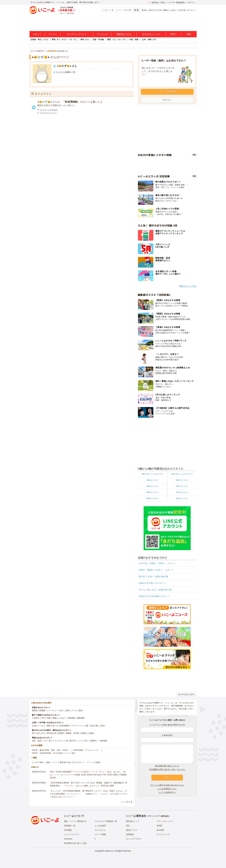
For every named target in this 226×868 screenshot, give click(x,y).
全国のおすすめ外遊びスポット (154, 596)
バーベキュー (53, 710)
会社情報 (160, 830)
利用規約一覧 (70, 826)
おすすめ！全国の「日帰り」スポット (157, 563)
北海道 (46, 39)
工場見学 (36, 718)
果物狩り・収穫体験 (99, 741)
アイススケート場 (60, 741)
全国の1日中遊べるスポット (152, 583)
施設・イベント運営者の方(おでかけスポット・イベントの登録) (73, 762)
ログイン (192, 3)
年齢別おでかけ (124, 34)
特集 (189, 34)
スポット (37, 34)
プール (74, 710)
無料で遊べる (53, 726)
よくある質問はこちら (167, 789)
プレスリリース (163, 834)
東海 (82, 39)
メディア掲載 (100, 834)
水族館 (91, 733)
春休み (145, 10)
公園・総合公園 (91, 726)
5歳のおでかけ (182, 486)
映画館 (61, 733)
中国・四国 (134, 39)
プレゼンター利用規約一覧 (106, 821)
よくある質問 (100, 826)
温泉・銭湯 (37, 741)
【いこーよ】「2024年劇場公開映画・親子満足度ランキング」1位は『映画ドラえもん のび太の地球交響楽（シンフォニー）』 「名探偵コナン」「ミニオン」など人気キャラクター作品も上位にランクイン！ (89, 794)
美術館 (84, 733)
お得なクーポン (38, 726)
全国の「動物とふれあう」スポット (156, 570)
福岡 (154, 39)
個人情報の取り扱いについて (167, 766)
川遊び (102, 726)
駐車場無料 (65, 726)
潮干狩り (73, 741)
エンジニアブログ (134, 839)
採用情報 (130, 834)
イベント (53, 34)
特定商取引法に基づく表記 (75, 843)
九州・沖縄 (147, 39)
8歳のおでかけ (152, 498)
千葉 (70, 39)
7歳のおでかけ (182, 492)
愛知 (87, 39)
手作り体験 (46, 718)
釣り (62, 710)
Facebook (68, 839)
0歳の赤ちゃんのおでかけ (152, 474)
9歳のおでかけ (182, 498)
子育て (173, 34)
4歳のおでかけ (152, 486)
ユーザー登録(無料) (177, 3)
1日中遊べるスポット (188, 10)
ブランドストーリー (165, 821)
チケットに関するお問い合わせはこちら (167, 785)
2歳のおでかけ (152, 480)
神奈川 (64, 39)
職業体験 (81, 718)
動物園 (42, 710)
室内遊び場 (52, 733)
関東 (54, 39)
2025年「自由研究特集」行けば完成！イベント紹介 (54, 753)
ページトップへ (186, 694)
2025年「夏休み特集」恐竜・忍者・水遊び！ (51, 750)
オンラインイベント (77, 34)
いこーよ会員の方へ (167, 792)
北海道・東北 (36, 39)
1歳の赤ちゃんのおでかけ (182, 474)
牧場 (68, 710)
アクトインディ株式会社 (158, 816)
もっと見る (126, 802)
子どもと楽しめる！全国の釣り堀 (155, 590)
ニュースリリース (72, 834)
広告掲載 (68, 830)
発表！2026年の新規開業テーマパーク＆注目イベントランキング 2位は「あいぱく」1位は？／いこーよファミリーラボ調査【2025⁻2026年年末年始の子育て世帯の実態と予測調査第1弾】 (88, 775)
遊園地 (35, 710)
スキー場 (47, 741)
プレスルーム (100, 830)
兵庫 (124, 39)
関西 (109, 39)
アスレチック (77, 726)
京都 (119, 39)
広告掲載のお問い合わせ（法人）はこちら (167, 769)
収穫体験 (71, 718)
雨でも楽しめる (38, 733)
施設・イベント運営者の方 (75, 821)
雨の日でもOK (155, 10)
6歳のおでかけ (152, 492)
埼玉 (75, 39)
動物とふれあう (170, 10)
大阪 (114, 39)
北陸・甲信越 (98, 39)
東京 (59, 39)
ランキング (102, 34)
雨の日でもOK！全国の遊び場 (153, 576)
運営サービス (132, 830)
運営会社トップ (133, 821)
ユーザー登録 (38, 762)
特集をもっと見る (188, 286)
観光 (81, 710)
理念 (128, 826)
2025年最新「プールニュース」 (87, 750)
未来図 (159, 826)
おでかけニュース (151, 34)
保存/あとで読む (157, 3)
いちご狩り (84, 741)
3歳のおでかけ (182, 480)
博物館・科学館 (72, 733)
